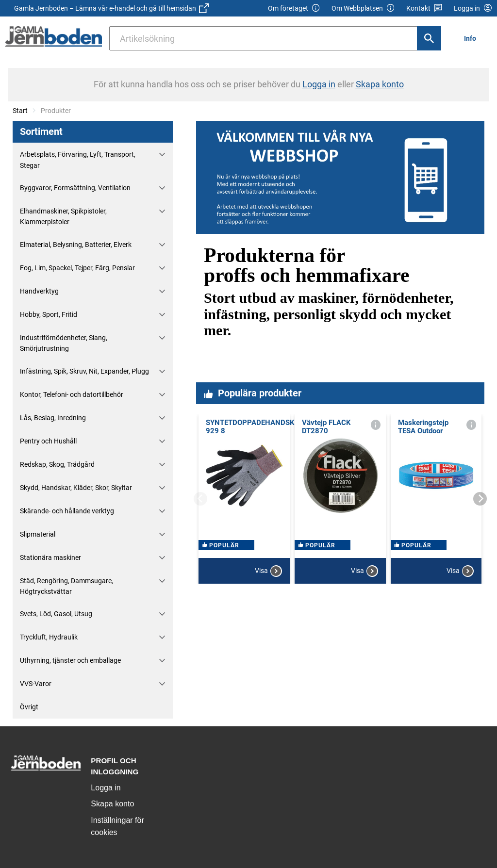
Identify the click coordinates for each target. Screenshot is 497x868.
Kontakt (424, 8)
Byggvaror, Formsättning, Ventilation (75, 188)
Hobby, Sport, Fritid (49, 314)
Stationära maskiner (50, 557)
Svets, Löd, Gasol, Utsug (56, 614)
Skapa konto (112, 804)
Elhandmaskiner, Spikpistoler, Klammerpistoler (63, 216)
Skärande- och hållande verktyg (67, 511)
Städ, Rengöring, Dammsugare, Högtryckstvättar (66, 586)
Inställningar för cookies (117, 827)
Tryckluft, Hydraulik (49, 637)
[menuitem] (473, 38)
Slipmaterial (38, 534)
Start (20, 111)
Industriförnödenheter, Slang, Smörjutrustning (64, 343)
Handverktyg (39, 291)
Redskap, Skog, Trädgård (57, 464)
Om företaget (294, 8)
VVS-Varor (36, 684)
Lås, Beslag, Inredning (53, 418)
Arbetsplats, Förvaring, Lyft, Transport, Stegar (78, 160)
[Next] (480, 499)
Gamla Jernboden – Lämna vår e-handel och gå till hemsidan (111, 8)
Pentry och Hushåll (48, 441)
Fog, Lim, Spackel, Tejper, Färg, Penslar (77, 268)
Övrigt (29, 707)
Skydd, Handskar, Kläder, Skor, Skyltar (76, 488)
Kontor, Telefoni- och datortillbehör (72, 394)
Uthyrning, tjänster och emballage (70, 660)
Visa (268, 571)
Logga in (106, 788)
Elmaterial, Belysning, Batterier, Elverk (76, 245)
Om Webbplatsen (363, 8)
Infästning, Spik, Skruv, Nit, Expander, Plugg (84, 371)
